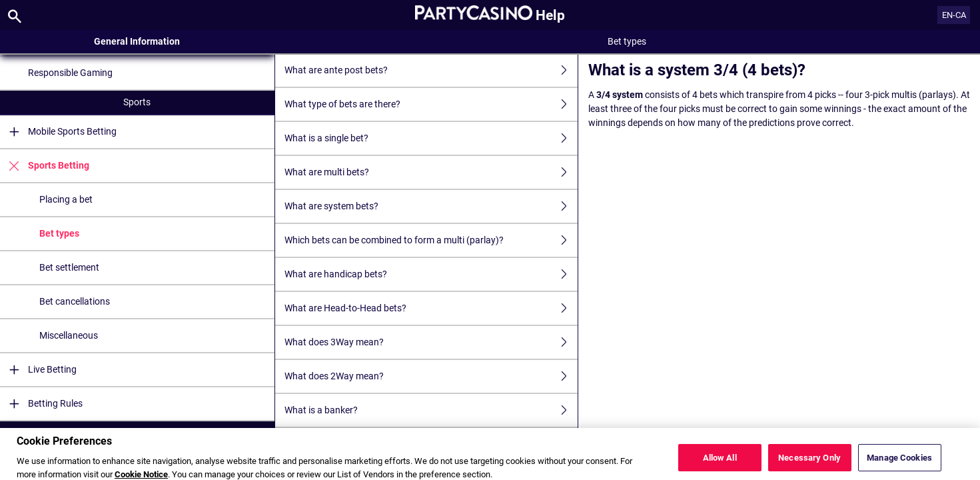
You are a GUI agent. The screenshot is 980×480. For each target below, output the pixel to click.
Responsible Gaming (70, 73)
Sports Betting (45, 166)
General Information (137, 41)
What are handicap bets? (431, 274)
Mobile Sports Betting (58, 132)
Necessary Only (809, 464)
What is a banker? (431, 410)
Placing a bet (66, 199)
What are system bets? (431, 206)
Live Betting (38, 370)
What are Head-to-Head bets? (431, 308)
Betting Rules (41, 404)
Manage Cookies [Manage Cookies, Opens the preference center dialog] (899, 464)
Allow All (720, 464)
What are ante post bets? (431, 70)
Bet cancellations (75, 301)
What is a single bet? (431, 138)
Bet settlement (69, 267)
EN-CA (954, 15)
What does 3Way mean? (431, 342)
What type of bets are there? (431, 104)
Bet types (59, 233)
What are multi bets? (431, 172)
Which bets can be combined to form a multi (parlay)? (431, 240)
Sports (137, 102)
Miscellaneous (69, 335)
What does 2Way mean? (431, 376)
